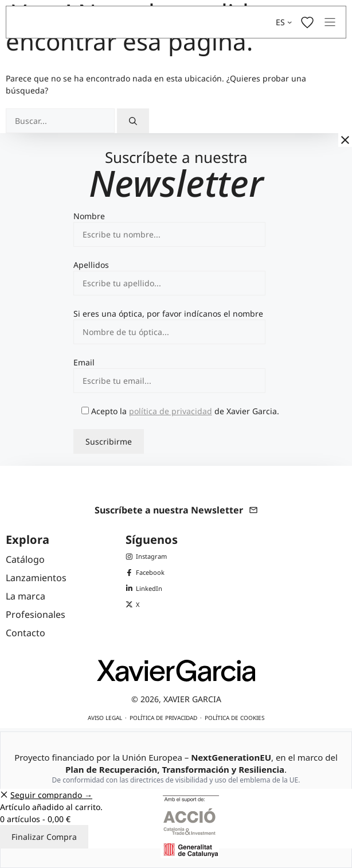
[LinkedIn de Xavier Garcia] (146, 589)
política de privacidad (171, 411)
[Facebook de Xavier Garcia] (146, 573)
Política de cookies (234, 718)
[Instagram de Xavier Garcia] (146, 556)
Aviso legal (105, 718)
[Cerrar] (345, 140)
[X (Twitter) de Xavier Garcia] (146, 605)
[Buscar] (133, 121)
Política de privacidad (163, 718)
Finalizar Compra (44, 837)
